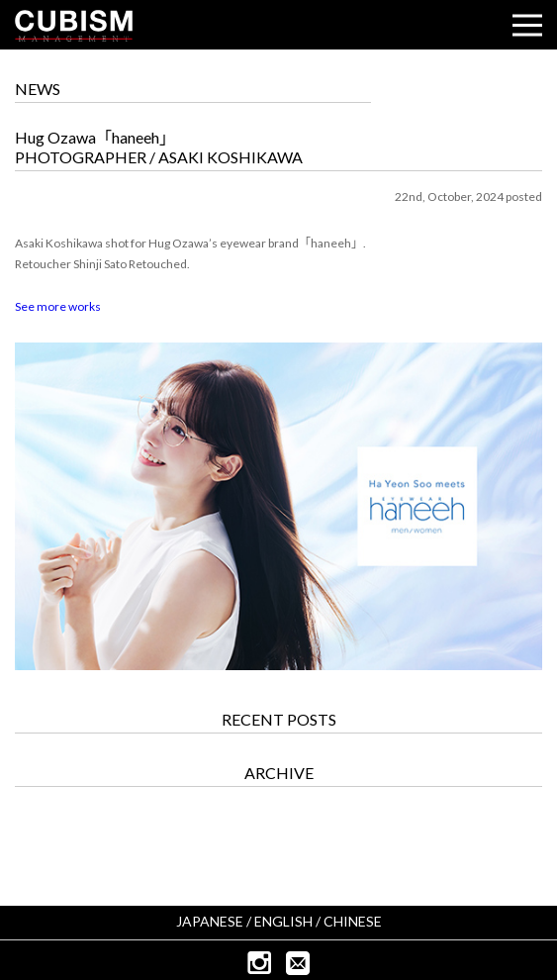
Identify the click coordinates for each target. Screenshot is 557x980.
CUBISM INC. (74, 26)
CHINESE (353, 921)
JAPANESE (210, 921)
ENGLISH (283, 921)
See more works (58, 306)
